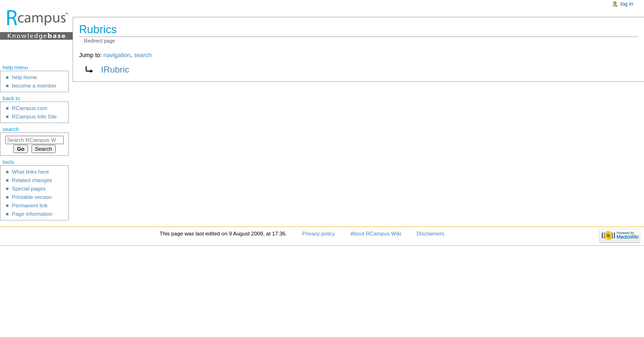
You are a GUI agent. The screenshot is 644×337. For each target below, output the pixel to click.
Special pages (29, 189)
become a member (34, 86)
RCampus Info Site (34, 117)
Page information (32, 214)
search (143, 55)
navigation (117, 55)
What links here (30, 172)
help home (24, 77)
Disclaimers (431, 234)
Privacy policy (318, 234)
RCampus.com (30, 108)
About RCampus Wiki (376, 234)
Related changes (32, 180)
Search (11, 129)
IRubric (115, 70)
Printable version (32, 197)
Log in (627, 4)
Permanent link (30, 205)
